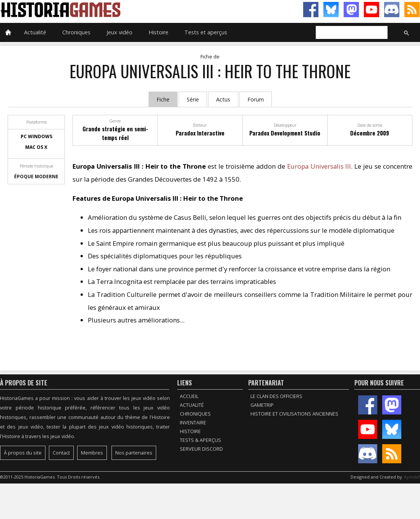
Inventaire (193, 423)
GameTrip (262, 405)
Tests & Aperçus (200, 440)
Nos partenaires (134, 453)
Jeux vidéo (120, 32)
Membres (92, 453)
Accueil (189, 396)
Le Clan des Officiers (276, 396)
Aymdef (412, 477)
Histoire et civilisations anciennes (294, 414)
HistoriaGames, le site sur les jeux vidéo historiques (105, 10)
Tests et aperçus (206, 32)
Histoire (158, 32)
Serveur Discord (201, 449)
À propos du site (23, 453)
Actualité (35, 32)
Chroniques (76, 32)
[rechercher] (351, 33)
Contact (61, 453)
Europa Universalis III (319, 166)
